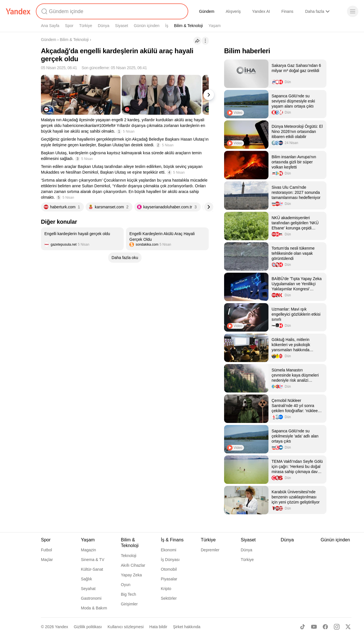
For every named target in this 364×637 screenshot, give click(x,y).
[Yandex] (18, 11)
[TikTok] (303, 627)
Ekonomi (169, 550)
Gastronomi (91, 598)
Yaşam (215, 26)
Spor (69, 26)
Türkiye (86, 26)
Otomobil (169, 569)
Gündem (207, 11)
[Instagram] (337, 627)
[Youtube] (314, 627)
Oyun (126, 585)
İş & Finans (172, 540)
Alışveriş (233, 11)
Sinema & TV (93, 560)
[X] (348, 627)
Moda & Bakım (94, 608)
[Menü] (353, 11)
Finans (287, 11)
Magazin (89, 550)
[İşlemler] (205, 41)
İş (167, 26)
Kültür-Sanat (92, 569)
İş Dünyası (170, 560)
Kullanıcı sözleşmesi (126, 627)
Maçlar (47, 560)
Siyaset (122, 26)
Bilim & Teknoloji (189, 26)
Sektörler (169, 598)
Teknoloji (129, 556)
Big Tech (128, 594)
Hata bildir (158, 627)
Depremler (210, 550)
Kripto (166, 589)
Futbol (46, 550)
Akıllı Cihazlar (133, 565)
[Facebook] (325, 627)
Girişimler (129, 604)
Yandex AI (261, 11)
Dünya (104, 26)
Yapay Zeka (131, 575)
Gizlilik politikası (88, 627)
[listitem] (82, 239)
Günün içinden (146, 26)
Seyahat (88, 589)
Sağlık (87, 579)
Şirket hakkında (187, 627)
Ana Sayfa (50, 26)
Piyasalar (169, 579)
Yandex (61, 627)
